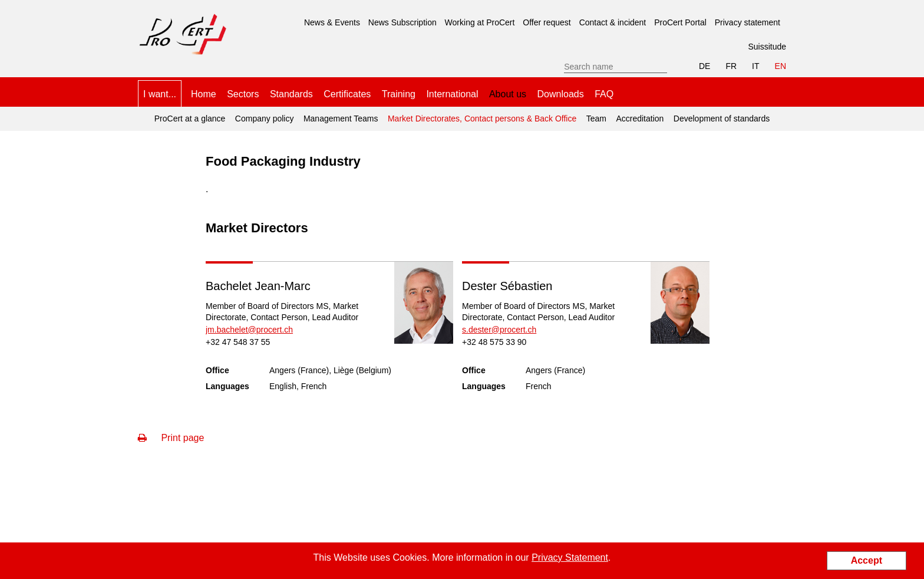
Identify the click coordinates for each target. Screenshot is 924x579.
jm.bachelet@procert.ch (249, 330)
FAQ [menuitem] (604, 94)
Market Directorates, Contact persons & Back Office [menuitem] (482, 119)
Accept (867, 560)
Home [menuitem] (204, 94)
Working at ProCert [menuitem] (480, 22)
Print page (171, 438)
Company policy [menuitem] (265, 119)
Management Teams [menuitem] (341, 119)
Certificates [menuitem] (347, 94)
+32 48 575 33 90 (494, 342)
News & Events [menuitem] (332, 22)
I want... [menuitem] (160, 94)
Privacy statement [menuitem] (748, 22)
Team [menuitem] (596, 119)
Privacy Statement (570, 557)
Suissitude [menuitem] (767, 47)
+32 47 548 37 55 (238, 342)
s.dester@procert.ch (499, 330)
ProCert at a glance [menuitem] (190, 119)
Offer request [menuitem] (547, 22)
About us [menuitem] (508, 94)
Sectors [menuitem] (243, 94)
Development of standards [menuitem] (722, 119)
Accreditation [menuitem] (640, 119)
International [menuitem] (452, 94)
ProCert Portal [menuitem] (680, 22)
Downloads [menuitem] (561, 94)
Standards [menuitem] (291, 94)
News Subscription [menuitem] (402, 22)
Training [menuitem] (399, 94)
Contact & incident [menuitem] (613, 22)
